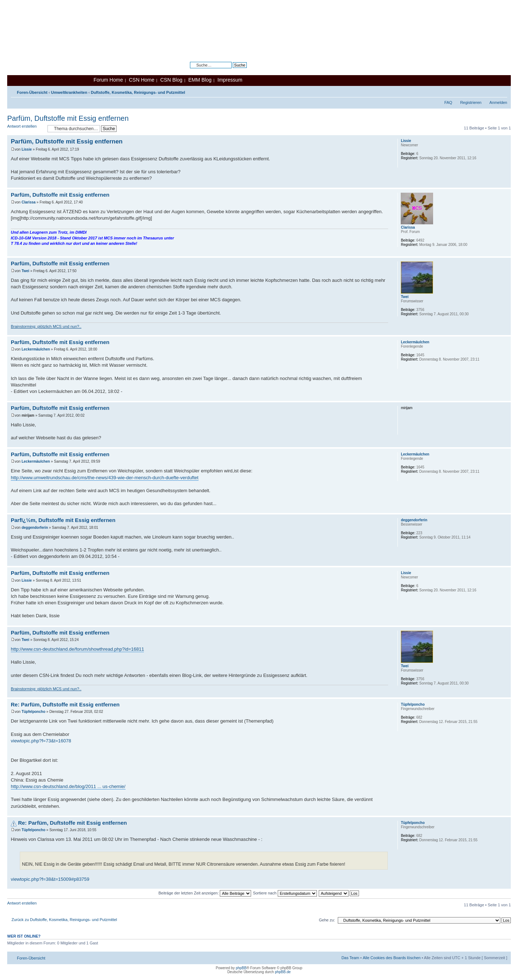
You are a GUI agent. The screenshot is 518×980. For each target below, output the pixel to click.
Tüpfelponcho (33, 712)
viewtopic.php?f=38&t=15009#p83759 (50, 879)
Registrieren (471, 102)
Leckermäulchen (36, 349)
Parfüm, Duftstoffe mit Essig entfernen (68, 118)
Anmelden (498, 102)
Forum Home (108, 80)
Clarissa (29, 202)
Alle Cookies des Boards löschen (392, 958)
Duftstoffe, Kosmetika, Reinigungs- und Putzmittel (138, 92)
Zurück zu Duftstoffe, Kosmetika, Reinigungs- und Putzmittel (64, 920)
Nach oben (505, 184)
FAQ (448, 102)
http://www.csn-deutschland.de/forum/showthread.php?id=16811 (77, 649)
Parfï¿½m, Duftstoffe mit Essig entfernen (63, 520)
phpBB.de (283, 972)
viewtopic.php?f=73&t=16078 (41, 741)
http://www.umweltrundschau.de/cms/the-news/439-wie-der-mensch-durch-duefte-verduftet (105, 478)
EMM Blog (200, 80)
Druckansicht (491, 91)
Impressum (230, 80)
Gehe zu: (327, 920)
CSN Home (142, 80)
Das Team (350, 958)
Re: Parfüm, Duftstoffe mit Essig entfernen (65, 704)
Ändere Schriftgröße (502, 91)
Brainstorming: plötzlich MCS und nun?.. (46, 326)
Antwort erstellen (26, 129)
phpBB (241, 968)
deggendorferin (35, 528)
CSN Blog (171, 80)
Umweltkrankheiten (69, 92)
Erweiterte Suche (232, 70)
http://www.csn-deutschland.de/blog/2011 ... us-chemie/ (68, 786)
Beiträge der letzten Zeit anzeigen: (205, 893)
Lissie (27, 149)
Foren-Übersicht (32, 92)
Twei (25, 271)
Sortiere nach (285, 893)
